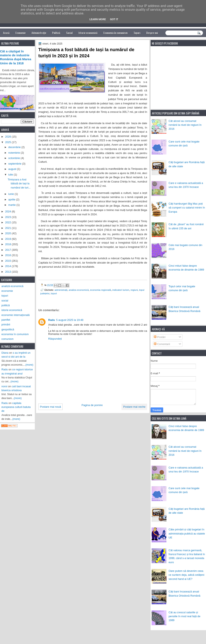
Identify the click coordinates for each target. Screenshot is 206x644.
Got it (114, 19)
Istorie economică (88, 33)
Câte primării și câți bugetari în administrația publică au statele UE (187, 533)
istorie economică (12, 310)
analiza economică (79, 290)
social (5, 301)
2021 (8, 228)
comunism (8, 339)
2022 (8, 222)
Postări (160, 337)
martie (12, 205)
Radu (52, 320)
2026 (8, 137)
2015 (8, 261)
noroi (4, 386)
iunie (11, 194)
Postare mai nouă (50, 407)
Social (69, 33)
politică (6, 305)
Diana (5, 353)
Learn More (98, 19)
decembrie (15, 147)
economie (7, 291)
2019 (8, 239)
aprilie (12, 200)
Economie (20, 33)
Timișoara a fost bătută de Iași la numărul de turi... (19, 184)
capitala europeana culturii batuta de (16, 407)
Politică (56, 33)
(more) (29, 365)
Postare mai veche (134, 407)
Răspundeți (55, 339)
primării (6, 324)
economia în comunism (15, 334)
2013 (8, 272)
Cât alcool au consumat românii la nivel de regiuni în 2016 (185, 125)
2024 (8, 211)
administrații (61, 290)
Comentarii (162, 344)
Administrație (39, 33)
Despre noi (152, 33)
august (13, 169)
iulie (11, 175)
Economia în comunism (115, 33)
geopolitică (8, 329)
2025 (8, 142)
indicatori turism (121, 290)
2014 (8, 266)
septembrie (15, 164)
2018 (8, 244)
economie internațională (16, 315)
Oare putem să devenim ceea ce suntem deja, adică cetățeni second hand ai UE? (186, 575)
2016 (8, 255)
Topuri (137, 33)
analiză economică (12, 286)
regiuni (134, 290)
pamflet (6, 320)
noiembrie (14, 153)
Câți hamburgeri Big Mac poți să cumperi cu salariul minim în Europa (187, 208)
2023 (8, 217)
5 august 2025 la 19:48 (70, 320)
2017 (8, 250)
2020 (8, 233)
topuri (54, 293)
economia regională (101, 290)
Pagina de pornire (92, 405)
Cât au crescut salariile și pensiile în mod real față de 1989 (184, 616)
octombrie (14, 158)
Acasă (6, 33)
